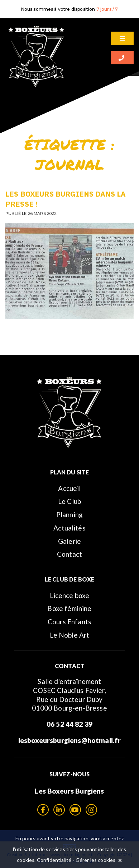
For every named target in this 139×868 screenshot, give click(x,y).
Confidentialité (54, 860)
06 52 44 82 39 (69, 724)
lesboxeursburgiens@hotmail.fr (70, 740)
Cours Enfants (69, 622)
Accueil (69, 488)
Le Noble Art (70, 635)
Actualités (69, 528)
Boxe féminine (69, 608)
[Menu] (122, 38)
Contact (69, 554)
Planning (69, 515)
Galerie (69, 541)
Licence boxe (70, 595)
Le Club (69, 501)
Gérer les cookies (96, 860)
